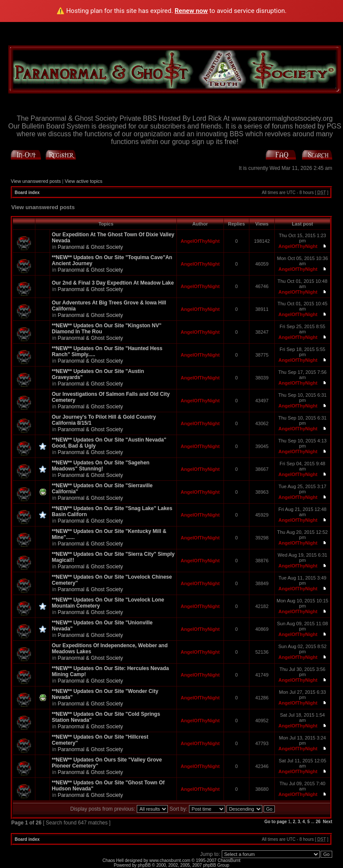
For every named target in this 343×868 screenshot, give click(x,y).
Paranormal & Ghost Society (90, 247)
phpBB (144, 865)
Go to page (276, 822)
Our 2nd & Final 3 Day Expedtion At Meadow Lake (113, 283)
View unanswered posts (36, 181)
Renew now (191, 11)
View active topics (83, 181)
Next (327, 822)
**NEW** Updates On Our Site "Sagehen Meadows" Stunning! (101, 466)
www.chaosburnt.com (170, 860)
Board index (27, 193)
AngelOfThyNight (200, 241)
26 (318, 822)
